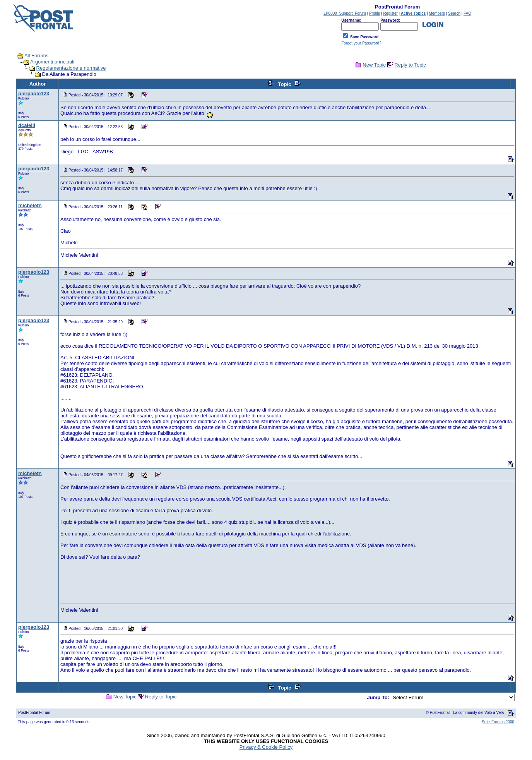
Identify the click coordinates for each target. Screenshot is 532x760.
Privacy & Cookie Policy (266, 747)
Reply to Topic (410, 65)
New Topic (374, 65)
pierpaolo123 (34, 93)
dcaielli (27, 125)
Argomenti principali (52, 62)
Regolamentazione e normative (71, 68)
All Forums (36, 56)
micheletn (30, 205)
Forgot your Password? (361, 43)
